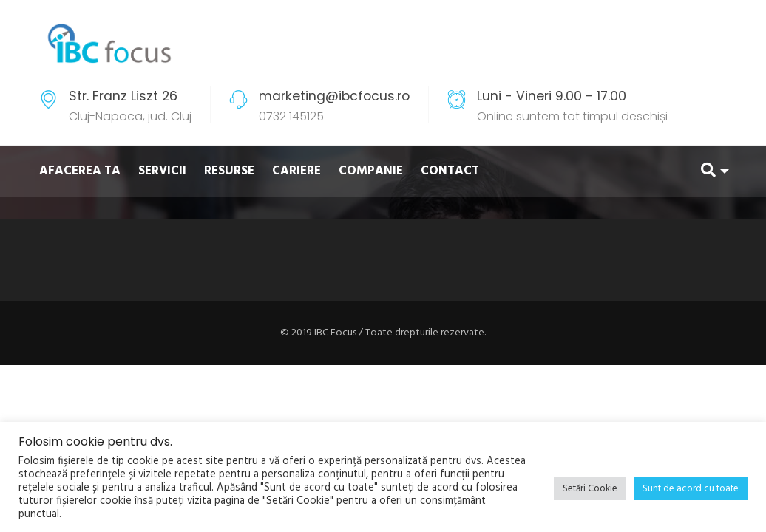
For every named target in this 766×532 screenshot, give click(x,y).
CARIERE (296, 171)
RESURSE (229, 171)
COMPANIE (371, 171)
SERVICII (162, 171)
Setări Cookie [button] (590, 489)
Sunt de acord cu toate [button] (691, 489)
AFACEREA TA (80, 171)
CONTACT (450, 171)
